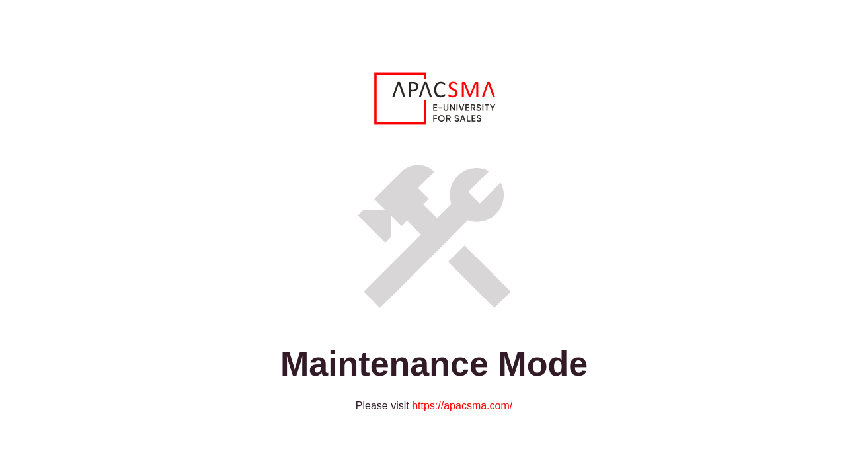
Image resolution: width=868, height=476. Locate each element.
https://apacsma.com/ (462, 406)
